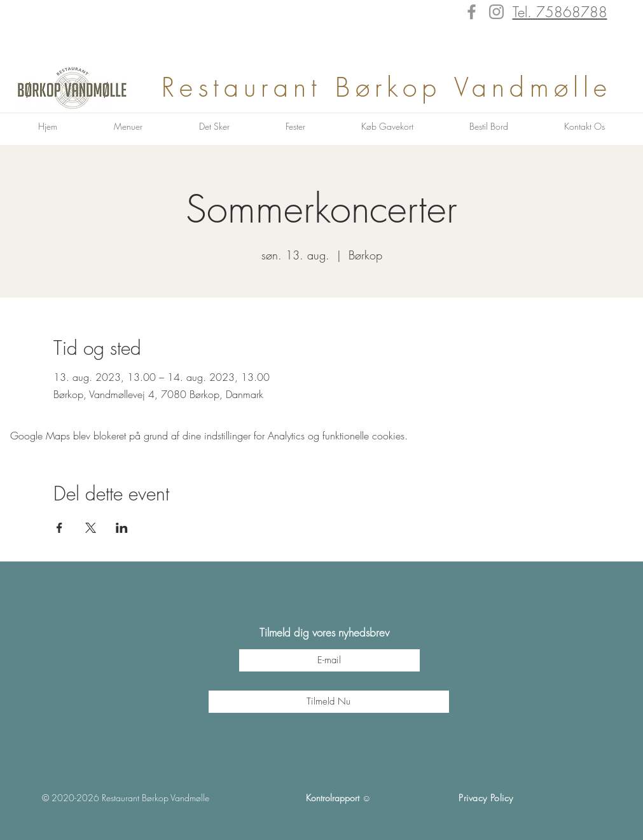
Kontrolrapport (333, 798)
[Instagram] (496, 12)
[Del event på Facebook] (59, 528)
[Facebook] (472, 12)
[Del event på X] (91, 528)
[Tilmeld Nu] (329, 702)
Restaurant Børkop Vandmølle (394, 87)
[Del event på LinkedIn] (122, 528)
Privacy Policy (486, 798)
